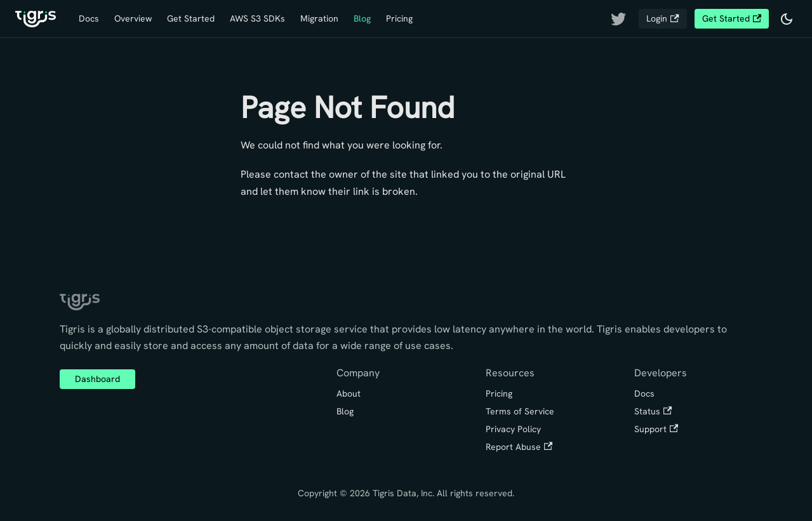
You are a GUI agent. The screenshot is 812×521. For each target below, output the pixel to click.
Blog (362, 18)
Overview (133, 18)
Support (656, 429)
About (349, 393)
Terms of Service (520, 411)
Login (662, 18)
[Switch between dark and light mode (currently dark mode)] (787, 19)
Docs (89, 18)
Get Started (191, 18)
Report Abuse (519, 447)
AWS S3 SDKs (257, 18)
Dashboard (97, 379)
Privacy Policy (513, 429)
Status (653, 411)
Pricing (399, 18)
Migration (319, 18)
